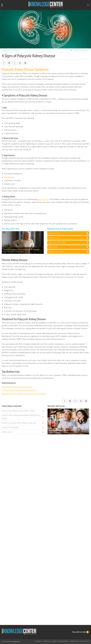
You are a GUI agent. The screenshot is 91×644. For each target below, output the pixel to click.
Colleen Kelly (6, 50)
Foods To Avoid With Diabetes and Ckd (19, 423)
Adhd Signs (7, 432)
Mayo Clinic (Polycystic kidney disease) (17, 387)
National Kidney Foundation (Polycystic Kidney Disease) (24, 394)
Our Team (38, 641)
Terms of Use (74, 641)
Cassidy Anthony (54, 433)
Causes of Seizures (10, 427)
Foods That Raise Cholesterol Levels (19, 411)
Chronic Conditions (81, 50)
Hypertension (54, 238)
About (54, 641)
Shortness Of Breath (57, 242)
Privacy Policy (85, 641)
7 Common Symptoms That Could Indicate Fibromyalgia (21, 250)
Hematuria (53, 247)
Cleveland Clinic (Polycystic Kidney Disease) (19, 390)
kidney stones (43, 199)
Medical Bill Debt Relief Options (63, 430)
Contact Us (47, 641)
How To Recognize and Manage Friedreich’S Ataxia (21, 417)
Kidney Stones (54, 233)
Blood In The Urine (56, 252)
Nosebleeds (9, 177)
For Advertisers (63, 641)
